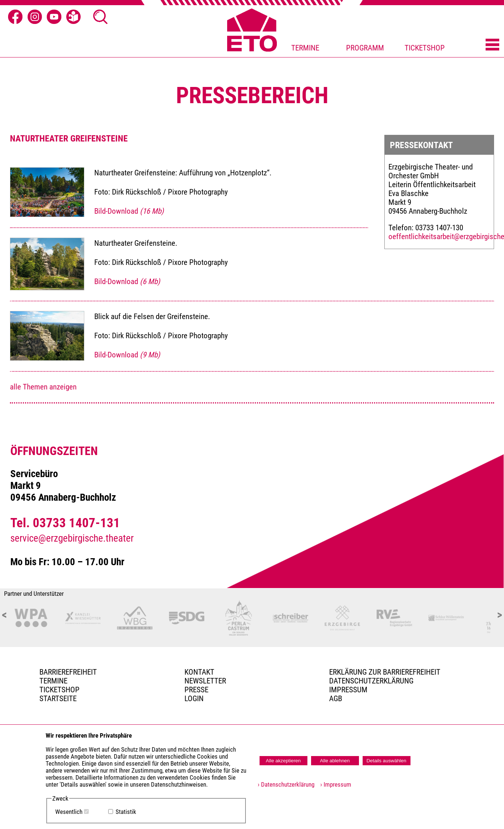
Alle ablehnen (335, 761)
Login (194, 699)
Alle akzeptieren (283, 761)
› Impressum (334, 785)
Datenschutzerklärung (371, 681)
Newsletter (205, 681)
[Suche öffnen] (101, 17)
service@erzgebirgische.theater (72, 538)
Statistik (126, 812)
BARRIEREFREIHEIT (68, 672)
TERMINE (305, 48)
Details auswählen (386, 761)
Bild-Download (129, 211)
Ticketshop (59, 690)
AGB (336, 699)
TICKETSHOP (425, 48)
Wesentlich (69, 812)
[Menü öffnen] (492, 45)
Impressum (348, 690)
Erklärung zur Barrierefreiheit (385, 672)
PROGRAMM (365, 48)
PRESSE (196, 690)
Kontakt (199, 672)
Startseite (58, 699)
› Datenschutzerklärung (286, 785)
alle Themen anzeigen (43, 387)
